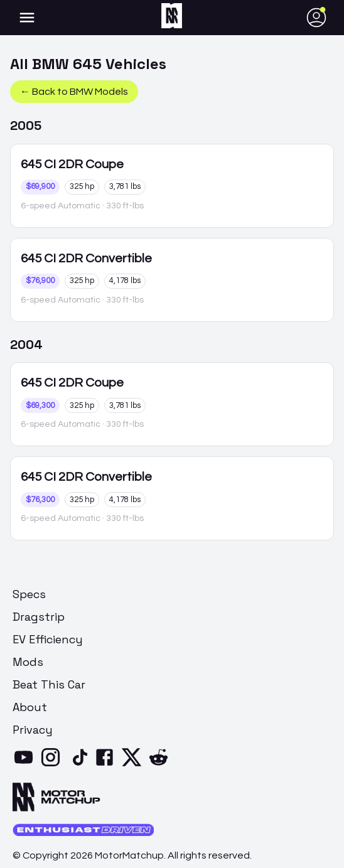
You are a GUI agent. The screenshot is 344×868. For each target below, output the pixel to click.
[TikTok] (80, 765)
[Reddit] (161, 765)
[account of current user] (27, 18)
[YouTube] (26, 765)
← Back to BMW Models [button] (74, 92)
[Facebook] (107, 765)
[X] (134, 765)
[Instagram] (53, 765)
